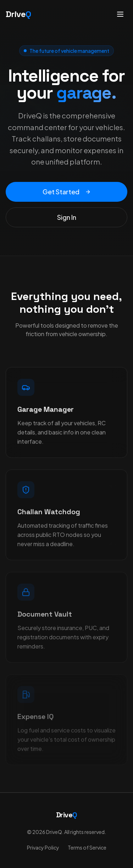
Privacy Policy (43, 847)
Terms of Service (87, 847)
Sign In (67, 217)
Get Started (67, 192)
